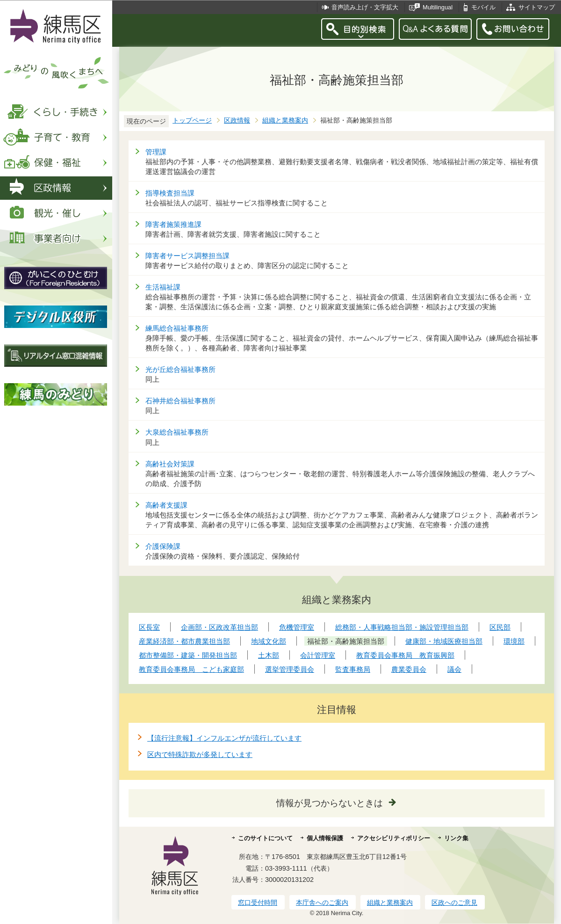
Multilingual (438, 7)
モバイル (483, 7)
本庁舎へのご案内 (322, 902)
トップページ (192, 120)
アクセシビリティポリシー (394, 838)
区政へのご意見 (454, 902)
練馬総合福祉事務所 (177, 328)
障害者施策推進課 (173, 224)
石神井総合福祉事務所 (180, 401)
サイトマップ (537, 7)
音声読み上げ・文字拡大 (365, 7)
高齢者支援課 (166, 505)
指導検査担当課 (170, 193)
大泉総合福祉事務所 (177, 432)
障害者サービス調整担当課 (187, 256)
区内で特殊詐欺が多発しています (200, 754)
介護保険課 (163, 546)
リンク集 (456, 838)
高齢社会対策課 (170, 464)
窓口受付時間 (258, 902)
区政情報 (237, 120)
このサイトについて (265, 838)
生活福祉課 (163, 287)
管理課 (156, 152)
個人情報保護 (325, 838)
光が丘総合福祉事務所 (180, 369)
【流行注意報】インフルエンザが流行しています (224, 738)
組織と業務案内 (285, 120)
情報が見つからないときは (330, 803)
